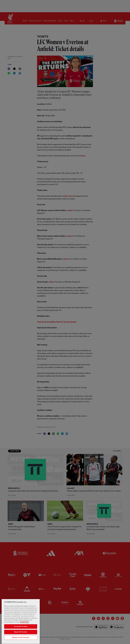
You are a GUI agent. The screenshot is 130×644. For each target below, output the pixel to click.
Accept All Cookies (21, 631)
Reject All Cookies (21, 636)
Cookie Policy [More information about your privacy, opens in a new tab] (24, 627)
